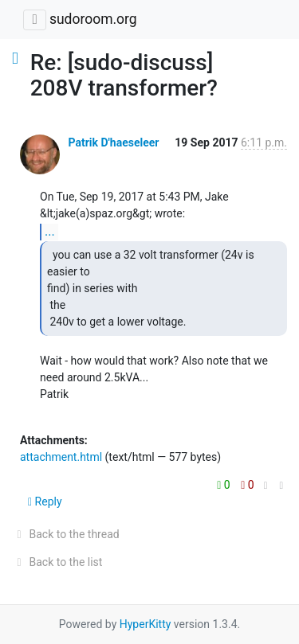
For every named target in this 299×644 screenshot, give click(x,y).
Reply (45, 502)
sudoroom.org (93, 19)
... (50, 231)
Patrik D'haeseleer (113, 142)
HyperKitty (146, 624)
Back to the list (57, 562)
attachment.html (61, 457)
